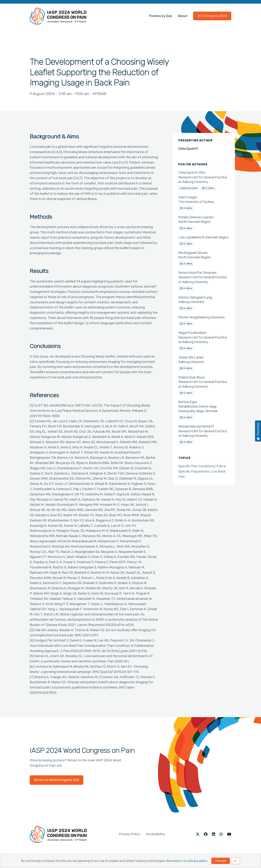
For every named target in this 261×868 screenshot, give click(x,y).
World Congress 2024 (212, 16)
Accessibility (156, 834)
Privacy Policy (130, 834)
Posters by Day (160, 16)
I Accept (221, 861)
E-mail (210, 188)
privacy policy (198, 861)
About (183, 16)
